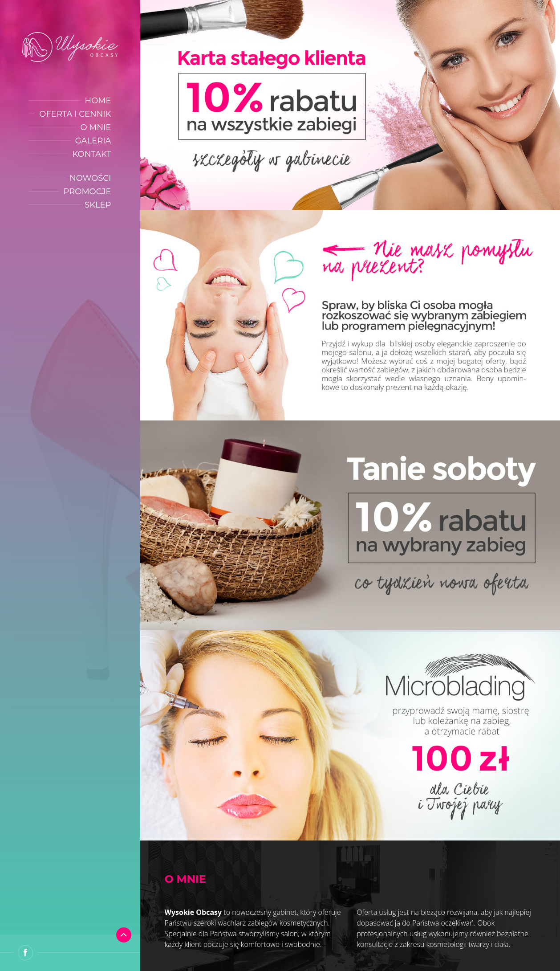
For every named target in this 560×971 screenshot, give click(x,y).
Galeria (93, 141)
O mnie (95, 127)
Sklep (98, 205)
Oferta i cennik (75, 114)
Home (98, 101)
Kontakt (92, 154)
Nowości (90, 178)
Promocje (87, 192)
